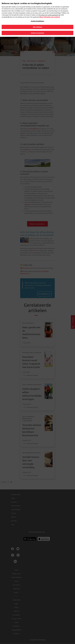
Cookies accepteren (37, 32)
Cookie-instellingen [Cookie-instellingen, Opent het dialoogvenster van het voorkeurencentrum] (37, 20)
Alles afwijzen (37, 26)
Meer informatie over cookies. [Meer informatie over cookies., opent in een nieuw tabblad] (50, 16)
